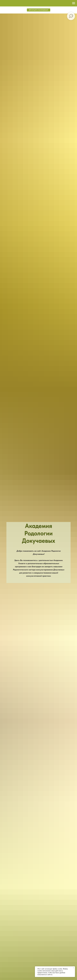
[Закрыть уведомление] (73, 968)
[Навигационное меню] (74, 3)
